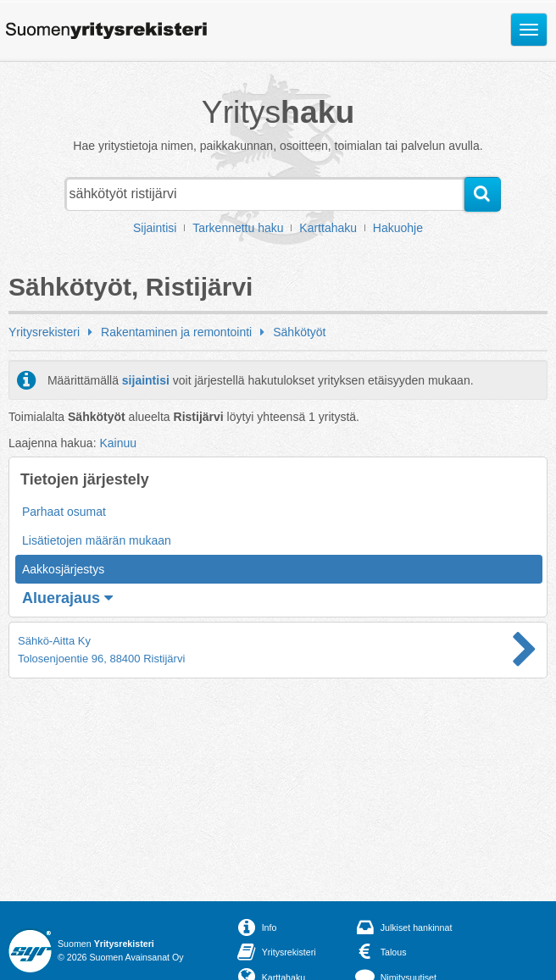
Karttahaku (328, 228)
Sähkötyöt (299, 332)
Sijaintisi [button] (155, 228)
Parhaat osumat (64, 512)
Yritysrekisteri (44, 332)
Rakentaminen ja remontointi (176, 332)
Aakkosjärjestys (63, 569)
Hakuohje (398, 228)
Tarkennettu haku (238, 228)
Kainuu (118, 443)
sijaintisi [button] (146, 380)
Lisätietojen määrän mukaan (97, 540)
